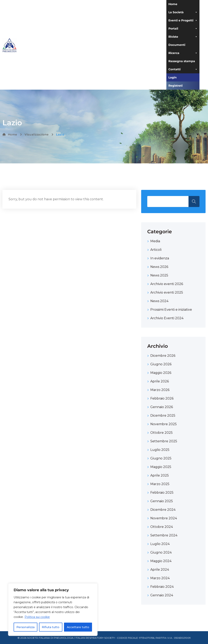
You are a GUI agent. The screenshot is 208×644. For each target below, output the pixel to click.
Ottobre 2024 (162, 527)
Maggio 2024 (161, 561)
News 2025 (159, 275)
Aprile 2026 (160, 381)
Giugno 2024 (161, 552)
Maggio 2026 (161, 373)
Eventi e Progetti (183, 20)
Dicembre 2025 (163, 416)
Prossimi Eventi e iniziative (171, 310)
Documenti (177, 45)
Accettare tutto (78, 627)
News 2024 (159, 301)
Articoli (156, 250)
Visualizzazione (37, 134)
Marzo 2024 (160, 578)
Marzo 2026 (160, 390)
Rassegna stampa (182, 61)
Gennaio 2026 (162, 407)
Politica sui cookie (37, 617)
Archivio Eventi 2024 (167, 318)
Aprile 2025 (160, 475)
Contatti (183, 69)
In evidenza (160, 258)
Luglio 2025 (160, 450)
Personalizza (25, 627)
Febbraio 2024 (162, 587)
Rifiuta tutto (51, 627)
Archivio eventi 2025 (167, 292)
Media (155, 241)
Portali (183, 29)
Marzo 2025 (160, 484)
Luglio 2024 (160, 544)
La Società (183, 12)
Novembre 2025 (164, 424)
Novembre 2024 (164, 518)
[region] (53, 610)
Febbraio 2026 (162, 398)
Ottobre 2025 (161, 433)
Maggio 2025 (161, 467)
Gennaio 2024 (162, 595)
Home (173, 4)
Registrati (175, 86)
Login (173, 77)
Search (194, 201)
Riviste (183, 37)
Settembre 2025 (164, 441)
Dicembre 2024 (163, 510)
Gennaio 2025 (162, 501)
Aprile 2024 (160, 570)
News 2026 (159, 267)
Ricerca (183, 53)
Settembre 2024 (164, 535)
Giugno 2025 (161, 458)
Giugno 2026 (161, 364)
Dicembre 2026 (163, 356)
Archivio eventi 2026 (167, 284)
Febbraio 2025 (162, 493)
